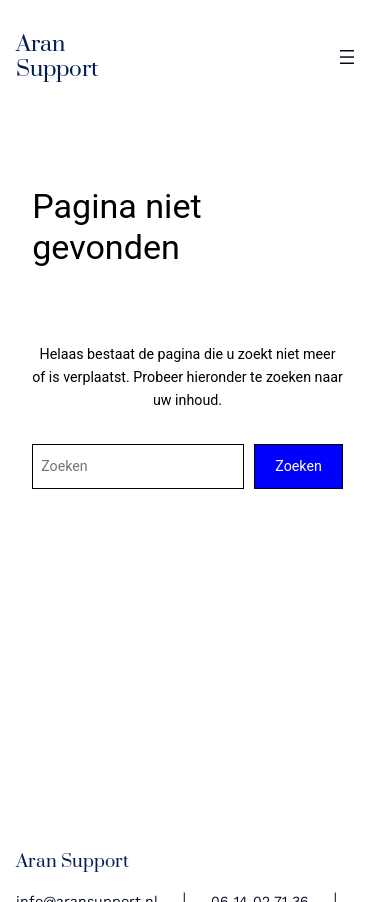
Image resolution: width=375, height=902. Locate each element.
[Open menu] (347, 57)
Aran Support (57, 57)
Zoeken (298, 466)
